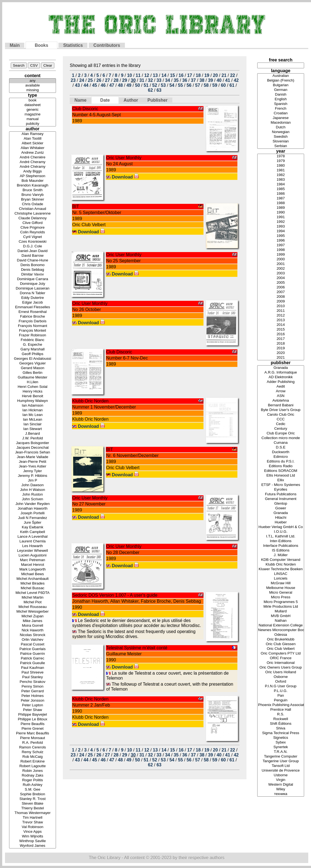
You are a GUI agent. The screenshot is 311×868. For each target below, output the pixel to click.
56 (189, 85)
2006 (281, 287)
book (33, 100)
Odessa (281, 635)
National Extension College (281, 625)
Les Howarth (33, 546)
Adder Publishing (281, 382)
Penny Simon (33, 687)
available (33, 86)
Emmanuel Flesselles (33, 307)
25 (90, 80)
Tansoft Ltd (281, 766)
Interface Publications (281, 546)
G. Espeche (33, 345)
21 (224, 75)
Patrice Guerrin (33, 654)
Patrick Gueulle (33, 663)
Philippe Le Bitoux (33, 719)
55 (181, 85)
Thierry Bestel (33, 808)
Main (15, 45)
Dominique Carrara (33, 279)
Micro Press (281, 597)
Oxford (281, 682)
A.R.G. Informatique (281, 373)
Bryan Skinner (33, 200)
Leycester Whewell (33, 551)
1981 (281, 170)
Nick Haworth (33, 630)
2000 (281, 259)
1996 (281, 241)
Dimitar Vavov (33, 275)
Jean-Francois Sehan (33, 452)
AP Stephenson (33, 176)
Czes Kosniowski (33, 242)
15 (173, 75)
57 (198, 85)
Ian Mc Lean (33, 415)
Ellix (281, 480)
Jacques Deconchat (33, 448)
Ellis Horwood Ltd (281, 476)
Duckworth (281, 452)
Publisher (158, 100)
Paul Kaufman (33, 668)
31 (142, 80)
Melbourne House (281, 588)
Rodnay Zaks (33, 776)
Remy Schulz (33, 752)
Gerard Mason (33, 368)
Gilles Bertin (33, 373)
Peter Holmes (33, 696)
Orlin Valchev (33, 640)
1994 (281, 231)
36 (185, 80)
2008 (281, 297)
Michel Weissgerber (33, 612)
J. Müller (281, 555)
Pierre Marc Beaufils (33, 733)
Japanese (281, 118)
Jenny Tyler (33, 471)
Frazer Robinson (33, 335)
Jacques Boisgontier (33, 443)
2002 (281, 269)
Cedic (281, 424)
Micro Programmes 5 (281, 602)
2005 (281, 283)
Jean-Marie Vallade (33, 457)
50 (138, 85)
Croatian (281, 113)
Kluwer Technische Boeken (281, 569)
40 (219, 80)
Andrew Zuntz (33, 153)
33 (159, 80)
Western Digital (281, 785)
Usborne (281, 775)
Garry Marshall (33, 349)
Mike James (33, 621)
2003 (281, 273)
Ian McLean (33, 420)
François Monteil (33, 331)
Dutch (281, 127)
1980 (281, 166)
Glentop (281, 504)
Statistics (73, 45)
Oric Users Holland (281, 672)
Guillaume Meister (33, 378)
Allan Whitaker (33, 148)
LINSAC (281, 574)
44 (86, 85)
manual (33, 119)
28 (116, 80)
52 (155, 85)
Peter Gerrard (33, 691)
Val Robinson (33, 827)
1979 (281, 161)
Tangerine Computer (281, 757)
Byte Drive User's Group (281, 410)
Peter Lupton (33, 705)
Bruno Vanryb (33, 195)
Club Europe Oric (281, 433)
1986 (281, 194)
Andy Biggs (33, 171)
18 (198, 75)
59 (215, 85)
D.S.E (281, 447)
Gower (281, 508)
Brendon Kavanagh (33, 186)
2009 (281, 301)
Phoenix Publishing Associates (281, 705)
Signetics (281, 738)
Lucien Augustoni (33, 555)
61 (232, 85)
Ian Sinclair (33, 424)
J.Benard (33, 434)
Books (41, 45)
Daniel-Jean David (33, 251)
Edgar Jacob (33, 303)
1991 (281, 217)
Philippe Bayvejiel (33, 715)
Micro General (281, 593)
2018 (281, 344)
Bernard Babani (281, 405)
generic (33, 110)
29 (125, 80)
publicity (33, 124)
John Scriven (33, 499)
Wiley (281, 789)
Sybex (281, 743)
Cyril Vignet (33, 237)
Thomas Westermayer (33, 813)
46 (103, 85)
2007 (281, 292)
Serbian (281, 146)
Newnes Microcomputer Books (281, 630)
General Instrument (281, 499)
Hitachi (281, 518)
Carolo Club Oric (281, 415)
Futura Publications (281, 494)
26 (99, 80)
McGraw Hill (281, 583)
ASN (281, 396)
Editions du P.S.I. (281, 462)
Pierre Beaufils (33, 724)
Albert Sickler (33, 143)
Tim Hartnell (33, 818)
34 (168, 80)
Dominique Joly (33, 284)
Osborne (281, 677)
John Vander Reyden (33, 504)
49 (129, 85)
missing (33, 90)
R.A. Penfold (33, 743)
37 (193, 80)
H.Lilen (33, 382)
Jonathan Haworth (33, 509)
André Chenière (33, 157)
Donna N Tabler (33, 293)
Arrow (281, 391)
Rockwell (281, 719)
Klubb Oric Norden (281, 565)
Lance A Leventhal (33, 537)
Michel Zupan (33, 616)
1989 (281, 208)
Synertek (281, 747)
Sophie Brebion (33, 794)
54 (172, 85)
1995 (281, 236)
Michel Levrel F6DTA (33, 593)
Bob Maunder (33, 181)
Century (281, 429)
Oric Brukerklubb (281, 639)
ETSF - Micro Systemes (281, 485)
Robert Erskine (33, 762)
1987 (281, 198)
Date (105, 100)
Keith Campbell (33, 532)
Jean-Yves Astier (33, 467)
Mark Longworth (33, 570)
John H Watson (33, 490)
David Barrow (33, 256)
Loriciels (281, 579)
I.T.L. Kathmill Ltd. (281, 536)
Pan (281, 696)
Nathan (281, 621)
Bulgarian (281, 85)
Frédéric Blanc (33, 340)
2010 (281, 306)
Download (125, 177)
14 (164, 75)
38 (202, 80)
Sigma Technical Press (281, 733)
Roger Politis (33, 780)
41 (228, 80)
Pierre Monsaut (33, 738)
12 (147, 75)
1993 (281, 227)
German (281, 90)
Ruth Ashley (33, 785)
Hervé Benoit (33, 396)
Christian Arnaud (33, 209)
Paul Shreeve (33, 673)
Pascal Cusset (33, 644)
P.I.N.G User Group (281, 686)
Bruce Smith (33, 190)
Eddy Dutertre (33, 298)
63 (159, 90)
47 (112, 85)
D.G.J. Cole (33, 246)
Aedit (281, 387)
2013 (281, 320)
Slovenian (281, 141)
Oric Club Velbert (281, 649)
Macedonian (281, 123)
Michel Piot (33, 602)
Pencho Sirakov (33, 682)
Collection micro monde (281, 438)
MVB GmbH (281, 616)
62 (151, 90)
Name (81, 100)
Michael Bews (33, 574)
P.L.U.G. (281, 691)
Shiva (281, 728)
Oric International (281, 663)
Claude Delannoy (33, 218)
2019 (281, 348)
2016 (281, 334)
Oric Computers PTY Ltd (281, 654)
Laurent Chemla (33, 541)
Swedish (281, 137)
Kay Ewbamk (33, 527)
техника (281, 794)
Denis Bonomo (33, 265)
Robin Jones (33, 771)
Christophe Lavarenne (33, 214)
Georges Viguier (33, 363)
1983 (281, 180)
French (281, 109)
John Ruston (33, 495)
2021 (281, 358)
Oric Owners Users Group (281, 668)
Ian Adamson (33, 406)
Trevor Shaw (33, 822)
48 (120, 85)
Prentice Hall (281, 710)
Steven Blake (33, 804)
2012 (281, 316)
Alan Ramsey (33, 134)
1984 (281, 184)
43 (77, 85)
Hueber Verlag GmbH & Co (281, 527)
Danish (281, 95)
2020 (281, 353)
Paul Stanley (33, 677)
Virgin (281, 780)
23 (73, 80)
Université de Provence (281, 771)
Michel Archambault (33, 579)
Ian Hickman (33, 410)
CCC (281, 419)
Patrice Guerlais (33, 649)
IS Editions (281, 551)
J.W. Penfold (33, 438)
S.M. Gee (33, 790)
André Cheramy (33, 162)
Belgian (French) (281, 81)
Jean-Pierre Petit (33, 462)
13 (155, 75)
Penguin (281, 700)
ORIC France (281, 658)
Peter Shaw (33, 710)
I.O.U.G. (281, 532)
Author (131, 100)
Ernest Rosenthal (33, 312)
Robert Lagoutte (33, 766)
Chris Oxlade (33, 204)
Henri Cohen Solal (33, 387)
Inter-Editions (281, 541)
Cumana (281, 443)
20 (215, 75)
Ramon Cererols (33, 747)
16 (181, 75)
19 (207, 75)
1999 (281, 255)
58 (206, 85)
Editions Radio (281, 466)
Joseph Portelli (33, 513)
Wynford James (33, 846)
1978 (281, 156)
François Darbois (33, 321)
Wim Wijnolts (33, 836)
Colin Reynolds (33, 232)
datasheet (33, 105)
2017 (281, 339)
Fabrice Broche (33, 317)
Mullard (281, 611)
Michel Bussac (33, 588)
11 (138, 75)
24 (82, 80)
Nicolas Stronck (33, 635)
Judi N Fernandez (33, 518)
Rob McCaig (33, 757)
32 (151, 80)
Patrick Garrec (33, 659)
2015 (281, 330)
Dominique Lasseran (33, 289)
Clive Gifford (33, 223)
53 (163, 85)
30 (133, 80)
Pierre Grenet (33, 729)
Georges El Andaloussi (33, 359)
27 (108, 80)
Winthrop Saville (33, 841)
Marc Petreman (33, 560)
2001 (281, 264)
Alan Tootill (33, 139)
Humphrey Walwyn (33, 401)
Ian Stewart (33, 429)
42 (236, 80)
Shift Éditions (281, 724)
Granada (281, 368)
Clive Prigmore (33, 228)
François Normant (33, 326)
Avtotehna (281, 401)
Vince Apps (33, 832)
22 (233, 75)
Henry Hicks (33, 392)
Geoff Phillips (33, 354)
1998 (281, 250)
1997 (281, 245)
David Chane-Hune (33, 260)
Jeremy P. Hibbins (33, 476)
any (33, 81)
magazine (33, 114)
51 (146, 85)
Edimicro (281, 457)
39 (211, 80)
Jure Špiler (33, 523)
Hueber (281, 522)
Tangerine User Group (281, 761)
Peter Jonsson (33, 701)
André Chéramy (33, 167)
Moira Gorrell (33, 626)
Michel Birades (33, 584)
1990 (281, 213)
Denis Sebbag (33, 270)
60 (223, 85)
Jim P (33, 481)
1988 (281, 203)
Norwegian (281, 132)
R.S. (281, 714)
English (281, 99)
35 (176, 80)
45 (95, 85)
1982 (281, 175)
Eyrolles (281, 490)
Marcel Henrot (33, 565)
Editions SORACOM (281, 471)
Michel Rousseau (33, 607)
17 (190, 75)
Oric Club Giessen (281, 644)
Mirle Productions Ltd (281, 607)
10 (130, 75)
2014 (281, 325)
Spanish (281, 104)
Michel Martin (33, 598)
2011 (281, 311)
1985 (281, 189)
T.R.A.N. (281, 752)
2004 (281, 278)
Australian (281, 76)
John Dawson (33, 485)
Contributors (107, 45)
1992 (281, 222)
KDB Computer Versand (281, 560)
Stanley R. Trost (33, 799)
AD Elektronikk (281, 377)
